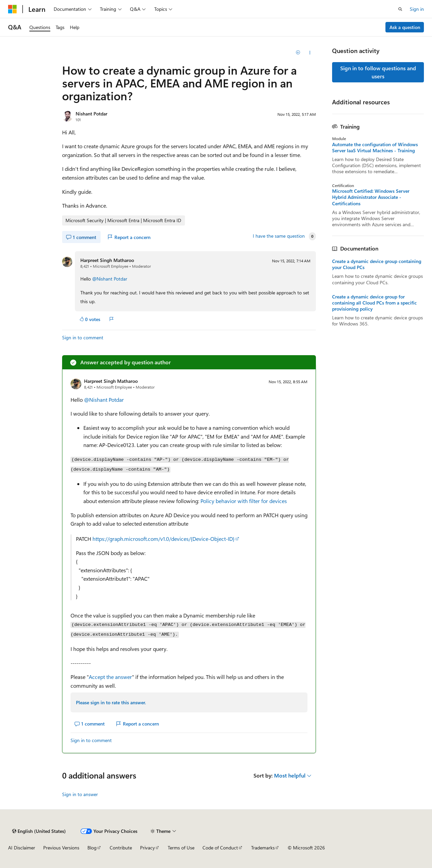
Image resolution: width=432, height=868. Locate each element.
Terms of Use (181, 848)
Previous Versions (61, 848)
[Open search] (400, 9)
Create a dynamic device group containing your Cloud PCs (377, 264)
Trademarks (263, 848)
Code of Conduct (220, 848)
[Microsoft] (12, 9)
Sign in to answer (80, 794)
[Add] (298, 53)
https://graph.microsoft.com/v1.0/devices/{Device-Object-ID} (164, 539)
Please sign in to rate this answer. (111, 702)
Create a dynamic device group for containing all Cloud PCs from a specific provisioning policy (374, 303)
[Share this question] (310, 53)
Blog (92, 848)
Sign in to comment (83, 337)
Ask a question (405, 27)
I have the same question (279, 236)
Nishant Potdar (91, 114)
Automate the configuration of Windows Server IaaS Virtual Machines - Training (375, 148)
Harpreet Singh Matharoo (107, 260)
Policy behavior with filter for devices (244, 501)
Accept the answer (110, 677)
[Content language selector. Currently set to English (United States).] (39, 831)
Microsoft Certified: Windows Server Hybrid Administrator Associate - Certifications (371, 197)
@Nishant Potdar (110, 279)
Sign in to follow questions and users (378, 72)
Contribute (121, 848)
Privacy (147, 848)
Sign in (417, 9)
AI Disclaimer (22, 848)
